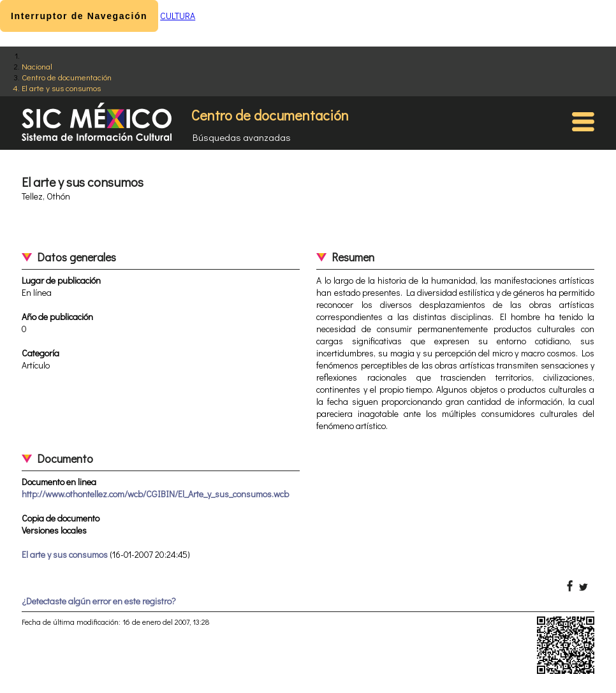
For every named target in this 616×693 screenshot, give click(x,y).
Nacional (37, 66)
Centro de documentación (67, 77)
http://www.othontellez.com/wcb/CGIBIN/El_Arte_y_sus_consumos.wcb (155, 494)
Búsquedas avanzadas (242, 137)
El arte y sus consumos (61, 88)
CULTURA (178, 16)
